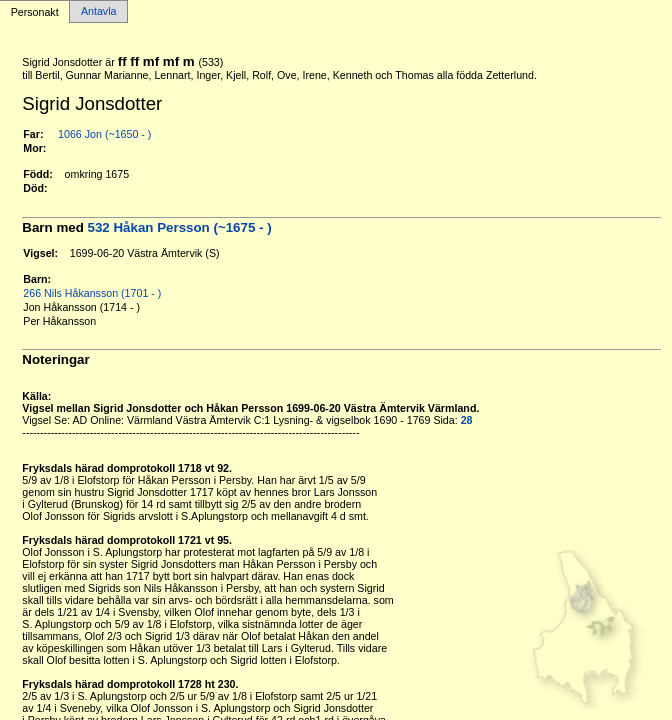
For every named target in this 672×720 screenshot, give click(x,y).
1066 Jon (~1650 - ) (104, 134)
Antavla (99, 12)
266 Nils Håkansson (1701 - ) (92, 293)
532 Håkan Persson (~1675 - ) (180, 227)
